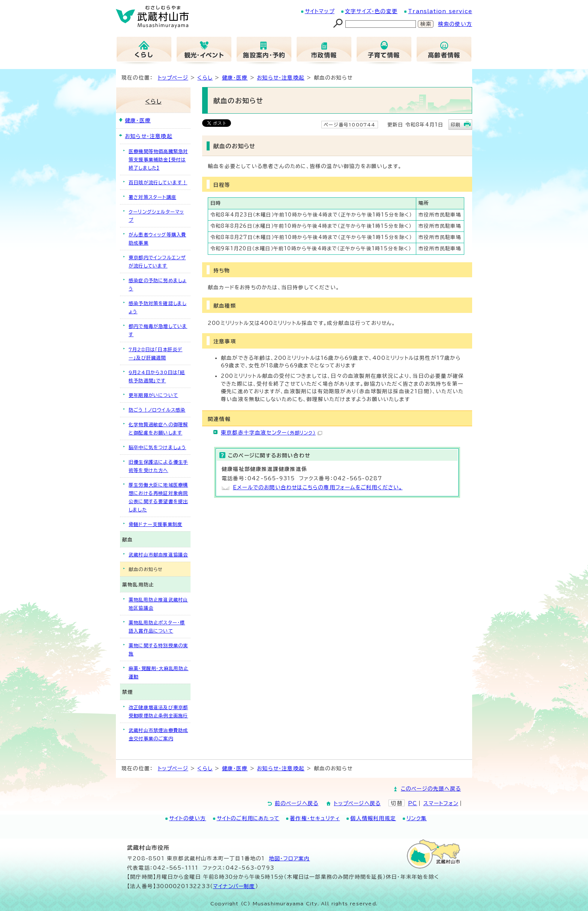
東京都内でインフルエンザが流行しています (157, 262)
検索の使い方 (455, 24)
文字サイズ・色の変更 (371, 11)
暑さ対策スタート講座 (152, 197)
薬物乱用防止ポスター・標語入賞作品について (157, 627)
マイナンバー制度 (234, 886)
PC (412, 803)
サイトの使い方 (187, 818)
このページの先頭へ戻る (431, 789)
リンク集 (417, 818)
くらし (205, 78)
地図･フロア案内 (289, 858)
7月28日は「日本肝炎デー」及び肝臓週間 (155, 353)
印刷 (456, 125)
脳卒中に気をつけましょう (157, 447)
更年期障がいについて (153, 395)
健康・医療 (235, 78)
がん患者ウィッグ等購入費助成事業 (157, 239)
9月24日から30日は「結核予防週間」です (157, 376)
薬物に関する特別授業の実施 (158, 649)
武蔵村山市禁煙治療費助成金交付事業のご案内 (158, 734)
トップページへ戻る (357, 803)
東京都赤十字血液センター (271, 433)
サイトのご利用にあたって (248, 818)
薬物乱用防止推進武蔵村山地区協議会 (158, 604)
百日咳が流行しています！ (158, 182)
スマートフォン (441, 803)
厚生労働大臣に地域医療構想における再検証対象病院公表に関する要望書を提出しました (158, 497)
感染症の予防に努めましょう (157, 284)
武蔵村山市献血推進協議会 (158, 555)
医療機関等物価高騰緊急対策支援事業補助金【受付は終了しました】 (158, 159)
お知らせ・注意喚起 (281, 78)
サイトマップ (320, 11)
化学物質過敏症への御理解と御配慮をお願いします (158, 428)
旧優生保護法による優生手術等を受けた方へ (158, 466)
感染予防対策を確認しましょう (157, 307)
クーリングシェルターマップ (156, 216)
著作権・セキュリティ (315, 818)
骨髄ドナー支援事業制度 (155, 524)
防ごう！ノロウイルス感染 (157, 410)
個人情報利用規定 (373, 818)
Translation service (440, 11)
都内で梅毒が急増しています (158, 330)
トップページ (173, 78)
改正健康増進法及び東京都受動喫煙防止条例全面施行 (158, 711)
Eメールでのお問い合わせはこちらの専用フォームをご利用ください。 (318, 487)
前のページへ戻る (297, 803)
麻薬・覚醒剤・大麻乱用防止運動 (159, 672)
